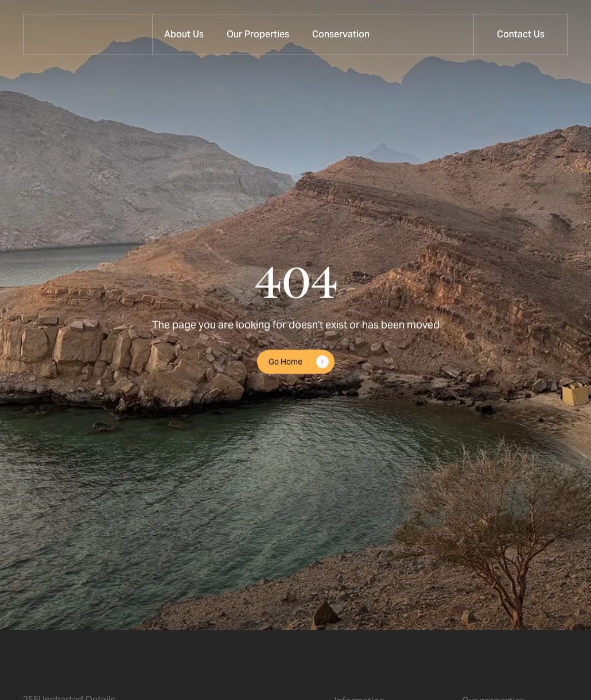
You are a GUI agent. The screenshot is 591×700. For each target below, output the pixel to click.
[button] (258, 34)
